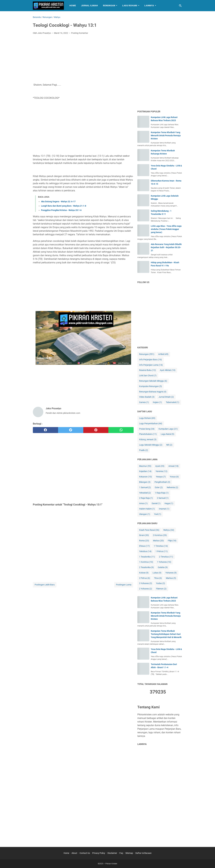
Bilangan (145, 482)
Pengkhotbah (162, 482)
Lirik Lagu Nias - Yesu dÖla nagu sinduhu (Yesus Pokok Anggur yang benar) (166, 229)
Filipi (172, 541)
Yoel (158, 514)
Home (73, 6)
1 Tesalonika (147, 557)
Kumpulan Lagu (168, 429)
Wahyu (169, 530)
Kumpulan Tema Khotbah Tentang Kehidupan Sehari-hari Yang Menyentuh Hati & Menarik (166, 634)
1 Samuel (145, 487)
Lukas (157, 573)
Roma (144, 541)
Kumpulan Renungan (150, 386)
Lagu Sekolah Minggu (151, 445)
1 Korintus (146, 562)
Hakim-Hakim (147, 509)
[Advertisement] (83, 59)
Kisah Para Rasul (149, 530)
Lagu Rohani (130, 6)
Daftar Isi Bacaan (143, 853)
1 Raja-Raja (162, 493)
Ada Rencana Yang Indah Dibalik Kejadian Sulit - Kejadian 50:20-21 (166, 247)
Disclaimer (112, 853)
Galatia (163, 567)
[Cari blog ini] (180, 6)
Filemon (161, 589)
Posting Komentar (80, 33)
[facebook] (45, 430)
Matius (158, 541)
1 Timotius (161, 546)
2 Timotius (166, 557)
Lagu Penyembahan (151, 424)
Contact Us (85, 853)
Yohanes (171, 573)
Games (144, 402)
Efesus (144, 546)
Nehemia (172, 487)
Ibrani (144, 535)
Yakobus (145, 551)
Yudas (161, 583)
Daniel (156, 503)
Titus (158, 578)
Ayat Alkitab (168, 370)
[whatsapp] (121, 430)
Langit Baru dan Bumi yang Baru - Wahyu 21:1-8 (64, 206)
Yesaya (161, 477)
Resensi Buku (148, 370)
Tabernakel (173, 402)
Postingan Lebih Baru (45, 585)
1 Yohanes (164, 562)
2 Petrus (145, 578)
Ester (159, 487)
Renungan (109, 6)
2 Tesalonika (146, 567)
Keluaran (145, 477)
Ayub (160, 466)
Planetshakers (148, 434)
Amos (143, 503)
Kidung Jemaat (148, 440)
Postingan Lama (124, 585)
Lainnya (149, 6)
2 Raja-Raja (146, 498)
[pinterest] (96, 430)
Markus (171, 578)
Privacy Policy (99, 853)
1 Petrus (162, 551)
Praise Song (147, 429)
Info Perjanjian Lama (151, 365)
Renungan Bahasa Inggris (153, 392)
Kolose (144, 573)
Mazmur (145, 466)
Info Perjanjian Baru (150, 360)
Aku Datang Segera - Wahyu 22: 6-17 (58, 202)
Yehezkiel (145, 493)
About (74, 853)
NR (169, 445)
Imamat (164, 509)
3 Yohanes (146, 583)
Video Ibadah (147, 397)
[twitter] (71, 430)
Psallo (144, 450)
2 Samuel (163, 498)
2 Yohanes (146, 589)
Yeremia (161, 471)
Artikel (163, 354)
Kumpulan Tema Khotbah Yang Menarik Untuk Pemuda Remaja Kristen (166, 135)
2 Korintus (160, 535)
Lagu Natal (168, 434)
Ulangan (145, 514)
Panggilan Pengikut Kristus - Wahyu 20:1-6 (61, 210)
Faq (121, 853)
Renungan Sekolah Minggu (153, 381)
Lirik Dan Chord (148, 376)
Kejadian (145, 471)
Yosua (174, 477)
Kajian (157, 402)
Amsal (173, 466)
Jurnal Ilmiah (90, 6)
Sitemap (129, 853)
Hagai (169, 503)
